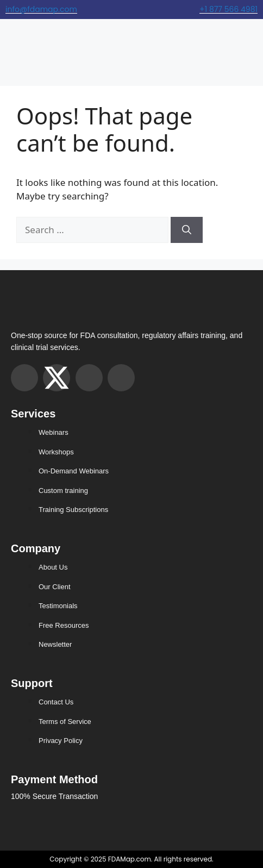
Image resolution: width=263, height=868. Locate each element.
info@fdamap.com (41, 9)
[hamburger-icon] (12, 47)
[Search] (187, 230)
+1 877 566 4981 (228, 9)
